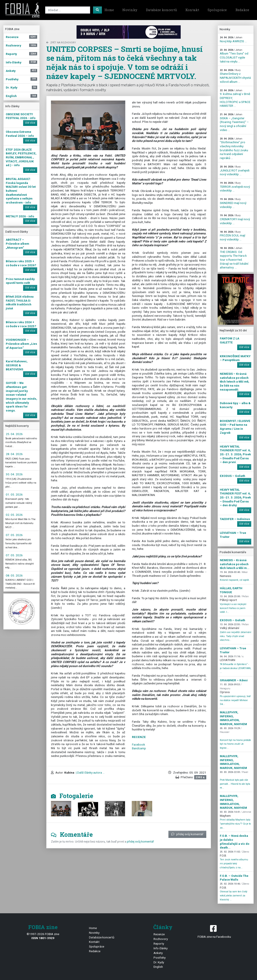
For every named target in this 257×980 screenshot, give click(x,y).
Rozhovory (161, 939)
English (158, 967)
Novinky (130, 10)
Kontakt (192, 10)
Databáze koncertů (161, 10)
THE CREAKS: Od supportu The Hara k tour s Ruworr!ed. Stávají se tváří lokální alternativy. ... (234, 258)
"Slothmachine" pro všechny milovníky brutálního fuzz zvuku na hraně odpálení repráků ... (234, 148)
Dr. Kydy (159, 962)
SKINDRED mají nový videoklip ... (233, 203)
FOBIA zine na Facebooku (214, 931)
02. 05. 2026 (14, 515)
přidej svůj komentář (187, 834)
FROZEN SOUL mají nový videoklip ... (233, 236)
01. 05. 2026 (14, 494)
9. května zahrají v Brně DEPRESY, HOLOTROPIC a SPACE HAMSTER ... (235, 98)
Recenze (159, 934)
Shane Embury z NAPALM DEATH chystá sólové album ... (235, 76)
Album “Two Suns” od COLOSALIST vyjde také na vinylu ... (234, 56)
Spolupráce (217, 10)
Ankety (158, 953)
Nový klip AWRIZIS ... (233, 39)
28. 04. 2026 (14, 454)
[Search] (68, 10)
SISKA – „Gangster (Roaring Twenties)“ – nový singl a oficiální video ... (234, 122)
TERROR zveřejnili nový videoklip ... (235, 187)
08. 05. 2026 (14, 575)
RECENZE (139, 737)
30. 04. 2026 (14, 474)
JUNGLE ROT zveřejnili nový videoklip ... (235, 171)
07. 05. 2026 (14, 535)
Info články (161, 948)
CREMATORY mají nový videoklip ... (235, 219)
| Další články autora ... (90, 772)
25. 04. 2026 (14, 434)
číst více (30, 123)
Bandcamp (139, 748)
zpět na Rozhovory (61, 43)
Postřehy (160, 958)
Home (109, 10)
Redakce (242, 10)
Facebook (139, 744)
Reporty (159, 944)
